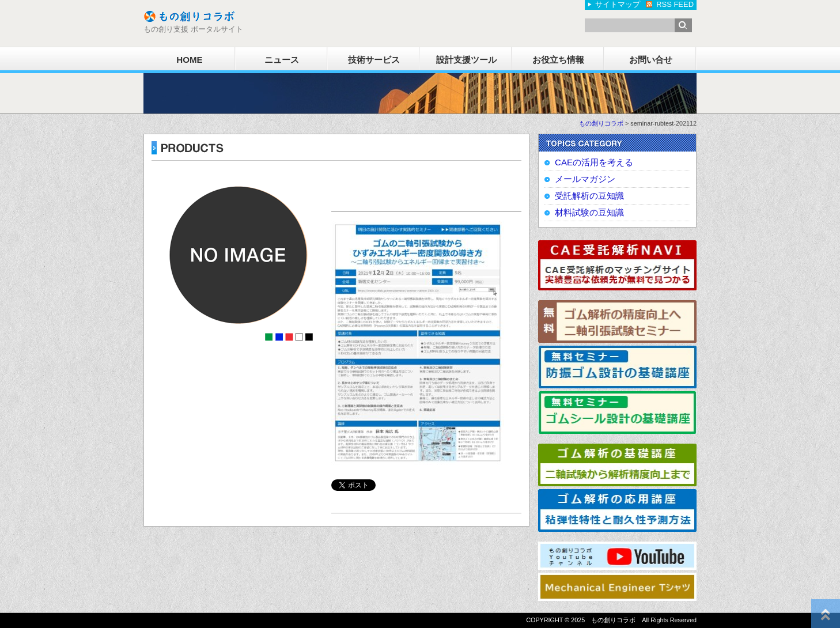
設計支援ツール (466, 60)
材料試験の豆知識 (589, 212)
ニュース (282, 60)
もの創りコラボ (601, 123)
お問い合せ (651, 60)
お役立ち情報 (558, 60)
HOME (189, 60)
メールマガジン (585, 179)
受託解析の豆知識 (589, 196)
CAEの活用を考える (594, 162)
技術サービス (374, 60)
